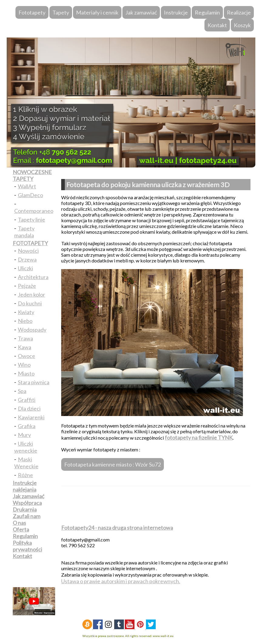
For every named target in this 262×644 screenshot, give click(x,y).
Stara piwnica (34, 382)
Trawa (25, 338)
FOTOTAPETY (30, 243)
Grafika (27, 426)
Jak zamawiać (141, 12)
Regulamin (207, 12)
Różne (25, 475)
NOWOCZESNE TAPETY (32, 175)
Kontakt (217, 25)
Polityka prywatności (27, 546)
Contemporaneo (34, 211)
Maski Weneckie (26, 463)
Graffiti (27, 400)
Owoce (27, 356)
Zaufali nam (27, 516)
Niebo (25, 321)
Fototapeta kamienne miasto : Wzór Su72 (113, 464)
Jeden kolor (32, 294)
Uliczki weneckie (26, 447)
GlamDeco (30, 195)
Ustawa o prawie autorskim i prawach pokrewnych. (121, 581)
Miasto (26, 373)
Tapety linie (32, 220)
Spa (22, 391)
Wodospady (32, 330)
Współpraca (27, 503)
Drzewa (27, 259)
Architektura (33, 277)
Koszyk (242, 25)
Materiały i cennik (97, 12)
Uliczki (25, 268)
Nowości (28, 251)
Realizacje (239, 12)
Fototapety (32, 12)
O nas (19, 523)
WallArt (27, 186)
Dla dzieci (29, 408)
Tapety (61, 12)
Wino (24, 365)
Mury (24, 435)
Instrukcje (176, 12)
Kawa (25, 347)
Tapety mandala (24, 232)
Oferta (21, 529)
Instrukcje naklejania (25, 486)
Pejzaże (27, 286)
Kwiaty (26, 312)
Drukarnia (25, 509)
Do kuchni (30, 303)
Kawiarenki (31, 417)
